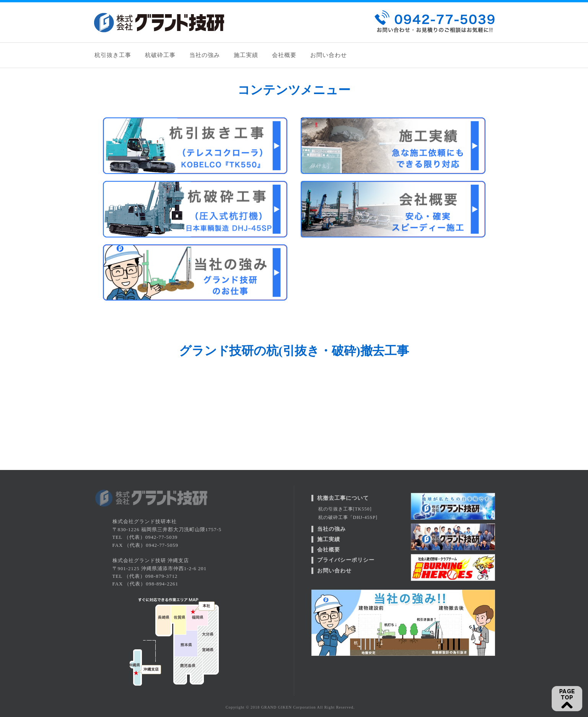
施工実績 (246, 55)
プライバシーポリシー (346, 560)
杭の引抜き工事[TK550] (345, 509)
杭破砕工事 (160, 55)
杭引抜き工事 (113, 55)
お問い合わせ (329, 55)
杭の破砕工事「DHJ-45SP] (348, 517)
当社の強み (205, 55)
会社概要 (284, 55)
